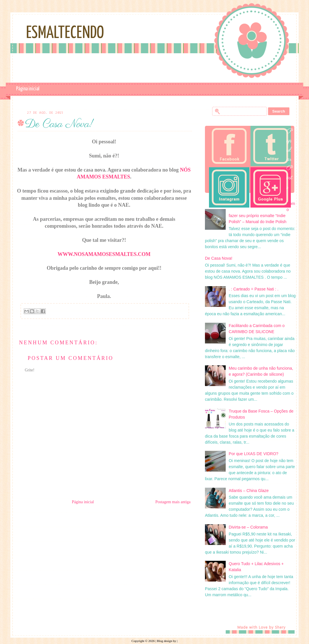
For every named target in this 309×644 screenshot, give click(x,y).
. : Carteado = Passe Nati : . (254, 289)
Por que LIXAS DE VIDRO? (254, 454)
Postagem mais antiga (173, 502)
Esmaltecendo (65, 33)
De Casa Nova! (219, 258)
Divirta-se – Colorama (248, 527)
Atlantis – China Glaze (249, 491)
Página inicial (28, 89)
